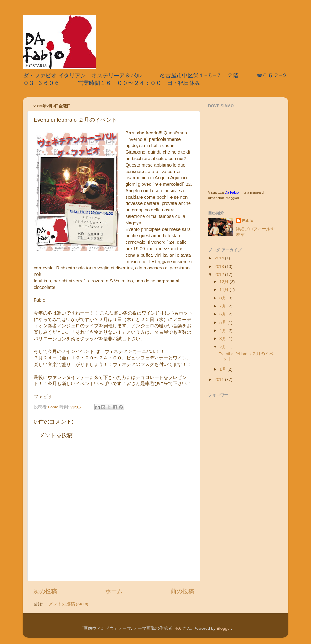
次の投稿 (45, 591)
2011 (220, 379)
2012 (220, 274)
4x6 (178, 628)
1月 (223, 369)
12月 (225, 282)
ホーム (114, 591)
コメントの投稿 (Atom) (66, 604)
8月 (223, 298)
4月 (223, 331)
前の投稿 (182, 591)
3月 (223, 339)
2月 (223, 347)
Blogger (224, 628)
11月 (225, 290)
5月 (223, 322)
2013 (220, 266)
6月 (223, 314)
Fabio (248, 221)
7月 (223, 306)
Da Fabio (232, 192)
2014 (220, 258)
